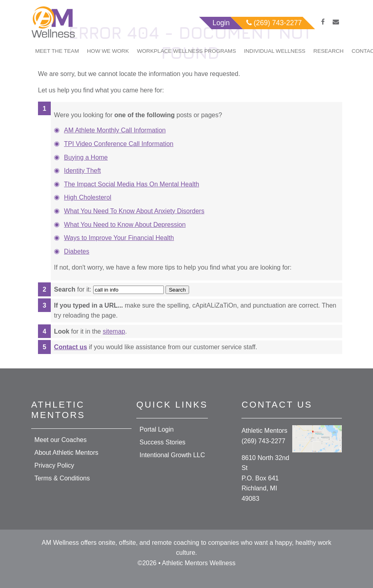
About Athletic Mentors (66, 453)
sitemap (114, 331)
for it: (73, 289)
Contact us (71, 347)
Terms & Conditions (62, 478)
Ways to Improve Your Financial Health (119, 238)
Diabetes (77, 251)
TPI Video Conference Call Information (119, 144)
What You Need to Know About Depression (125, 225)
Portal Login (157, 429)
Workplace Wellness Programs (186, 51)
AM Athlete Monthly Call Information (115, 130)
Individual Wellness (275, 51)
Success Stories (163, 442)
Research (329, 51)
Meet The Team (57, 51)
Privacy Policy (54, 465)
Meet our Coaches (61, 440)
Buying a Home (86, 157)
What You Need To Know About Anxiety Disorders (134, 211)
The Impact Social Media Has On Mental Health (132, 184)
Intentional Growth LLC (172, 455)
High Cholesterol (88, 197)
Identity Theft (82, 171)
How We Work (108, 51)
